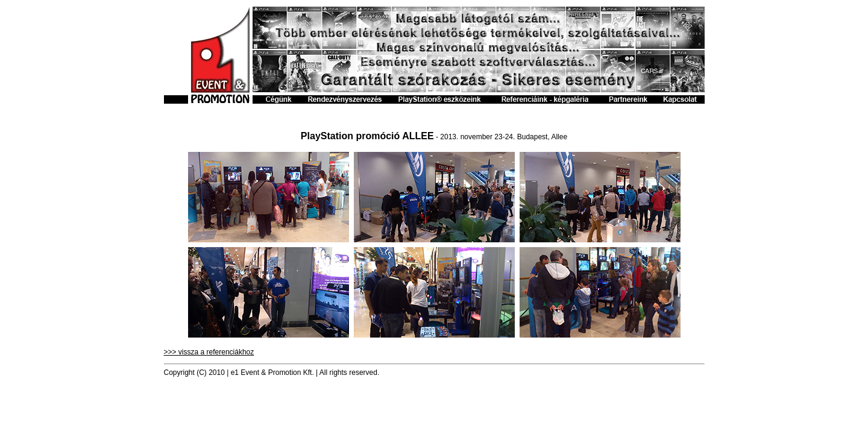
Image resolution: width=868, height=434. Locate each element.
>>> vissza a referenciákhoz (209, 352)
